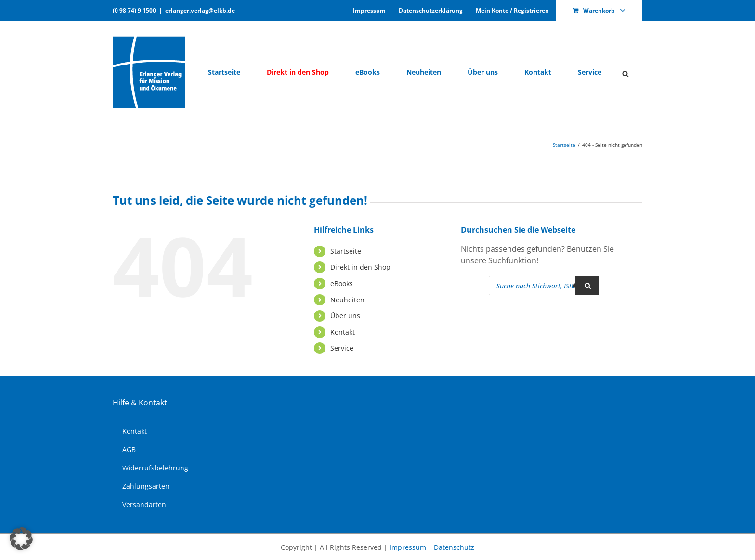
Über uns (345, 316)
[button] (21, 539)
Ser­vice (342, 348)
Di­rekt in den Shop (360, 267)
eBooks (342, 283)
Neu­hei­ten (347, 300)
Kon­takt (343, 332)
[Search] (587, 286)
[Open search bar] (625, 73)
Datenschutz (454, 547)
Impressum (408, 547)
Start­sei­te (346, 251)
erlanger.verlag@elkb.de (200, 10)
